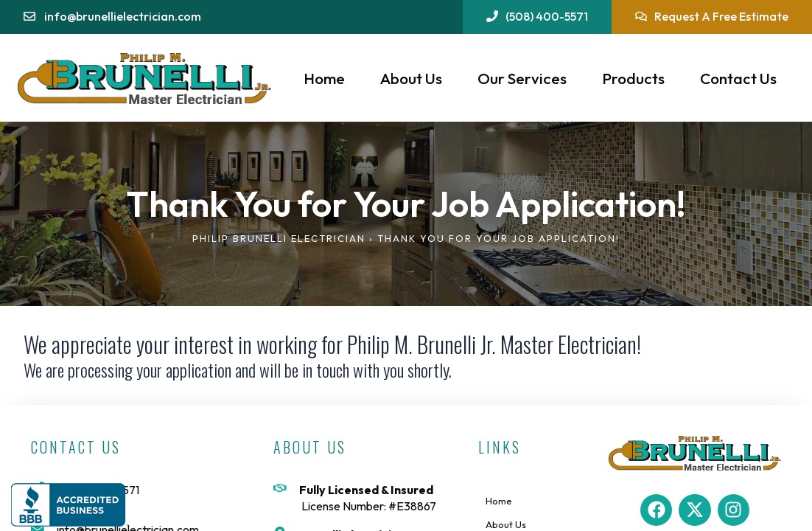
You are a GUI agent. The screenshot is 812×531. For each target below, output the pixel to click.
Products (633, 78)
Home (324, 78)
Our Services (522, 78)
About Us (411, 78)
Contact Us (738, 78)
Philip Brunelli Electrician (279, 238)
